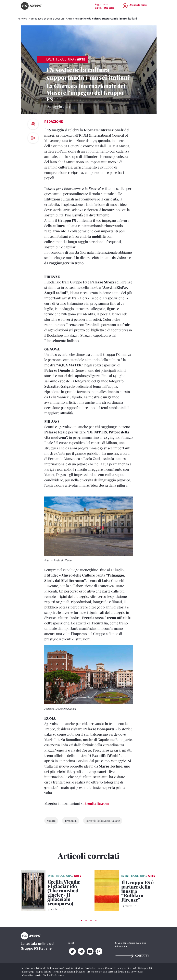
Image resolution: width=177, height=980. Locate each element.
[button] (82, 920)
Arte (70, 19)
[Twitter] (72, 951)
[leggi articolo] (33, 890)
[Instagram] (99, 951)
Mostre (51, 821)
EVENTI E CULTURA (55, 19)
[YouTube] (90, 951)
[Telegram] (81, 951)
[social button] (33, 138)
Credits (82, 972)
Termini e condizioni (65, 972)
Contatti (132, 955)
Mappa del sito (44, 972)
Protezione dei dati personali (102, 972)
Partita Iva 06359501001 (132, 972)
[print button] (33, 124)
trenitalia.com (97, 803)
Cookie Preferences (53, 975)
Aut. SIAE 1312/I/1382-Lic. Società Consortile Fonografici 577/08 (103, 968)
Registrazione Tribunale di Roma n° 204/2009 (45, 968)
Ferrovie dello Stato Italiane (103, 821)
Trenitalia (71, 821)
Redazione (54, 122)
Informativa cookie (31, 975)
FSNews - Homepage (30, 19)
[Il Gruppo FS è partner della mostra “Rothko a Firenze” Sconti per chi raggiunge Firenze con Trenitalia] (139, 892)
